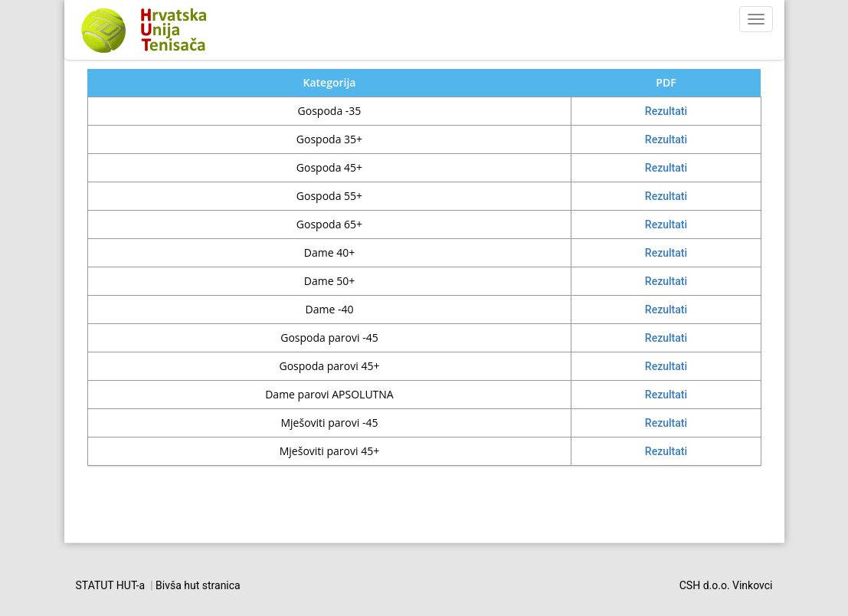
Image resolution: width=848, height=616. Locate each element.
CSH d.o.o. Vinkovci (726, 585)
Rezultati (666, 111)
